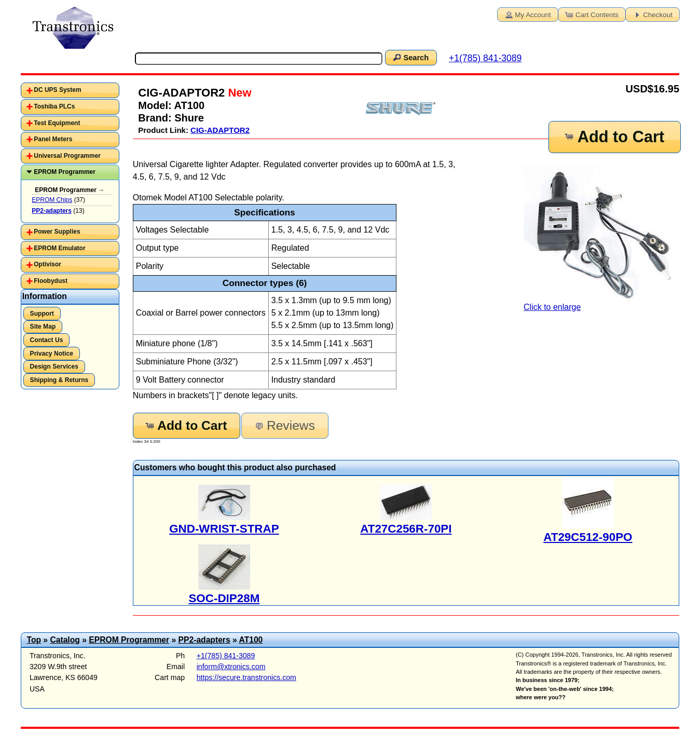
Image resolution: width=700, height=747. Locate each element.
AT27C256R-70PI (406, 529)
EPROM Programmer (65, 172)
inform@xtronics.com (231, 667)
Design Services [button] (54, 366)
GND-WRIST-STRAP (224, 529)
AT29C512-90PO (588, 537)
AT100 (251, 640)
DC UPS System (57, 90)
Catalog (65, 640)
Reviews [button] (284, 425)
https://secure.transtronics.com (246, 677)
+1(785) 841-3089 (485, 58)
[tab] (70, 90)
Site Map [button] (43, 327)
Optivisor (47, 264)
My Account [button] (527, 14)
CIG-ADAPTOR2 (220, 130)
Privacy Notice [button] (52, 354)
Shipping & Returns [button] (59, 380)
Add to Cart (614, 137)
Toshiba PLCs (54, 106)
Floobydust (51, 281)
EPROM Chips (52, 200)
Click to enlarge (601, 238)
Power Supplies (57, 232)
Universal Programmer (67, 156)
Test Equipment (57, 123)
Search (410, 57)
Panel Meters (53, 139)
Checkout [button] (652, 14)
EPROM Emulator (59, 248)
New (238, 93)
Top (34, 640)
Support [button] (42, 314)
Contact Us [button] (47, 340)
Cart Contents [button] (591, 14)
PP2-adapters (204, 640)
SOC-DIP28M (224, 598)
